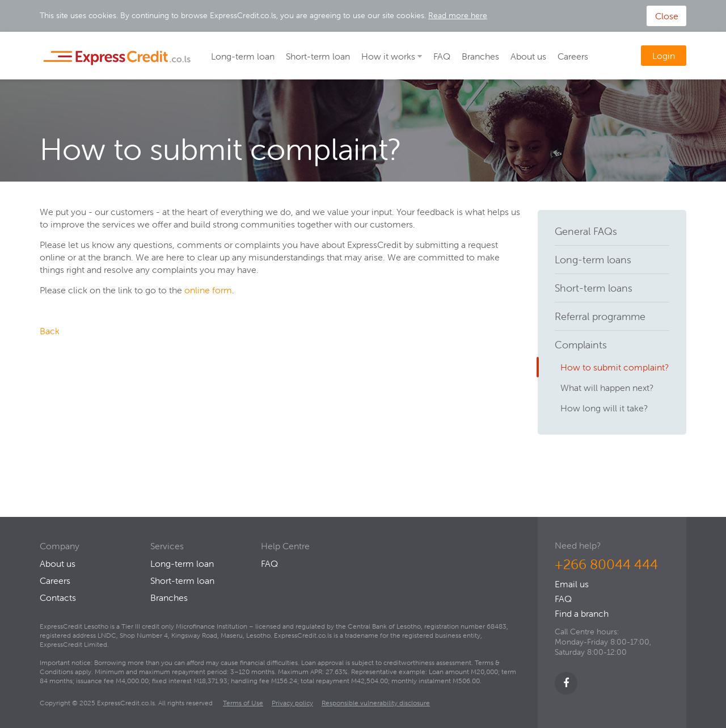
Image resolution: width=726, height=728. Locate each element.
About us (528, 56)
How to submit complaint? (615, 367)
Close (667, 16)
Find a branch (582, 613)
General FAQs (586, 231)
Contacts (58, 597)
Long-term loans (593, 260)
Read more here (458, 15)
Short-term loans (594, 288)
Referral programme (600, 316)
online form (207, 290)
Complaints (581, 345)
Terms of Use (243, 703)
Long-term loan (243, 56)
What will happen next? (607, 388)
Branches (480, 56)
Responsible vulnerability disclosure (376, 703)
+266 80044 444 (606, 564)
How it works (388, 56)
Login (664, 56)
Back (50, 331)
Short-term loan (318, 56)
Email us (572, 584)
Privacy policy (292, 703)
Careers (573, 56)
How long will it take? (604, 408)
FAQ (442, 56)
